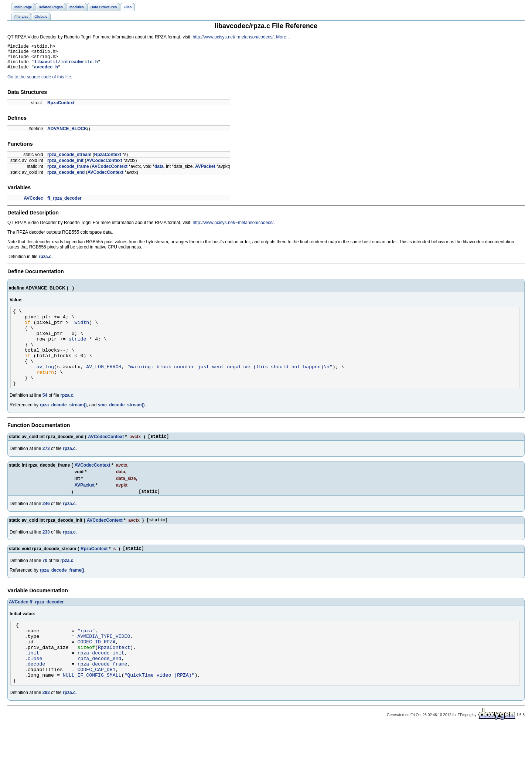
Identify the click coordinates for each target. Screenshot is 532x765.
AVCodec (33, 204)
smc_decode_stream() (121, 426)
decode (37, 698)
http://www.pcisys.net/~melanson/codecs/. (234, 37)
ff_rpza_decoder (64, 204)
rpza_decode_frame (68, 172)
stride (78, 351)
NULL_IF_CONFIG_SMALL (92, 711)
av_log (45, 384)
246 (46, 527)
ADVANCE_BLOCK (67, 134)
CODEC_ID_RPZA (97, 671)
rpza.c (45, 262)
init (34, 685)
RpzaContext (61, 108)
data (159, 172)
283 (46, 730)
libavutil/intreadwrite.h (66, 66)
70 (45, 586)
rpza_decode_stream (69, 160)
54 (45, 416)
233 (46, 556)
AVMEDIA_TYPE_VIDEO (104, 665)
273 (46, 471)
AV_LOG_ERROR (104, 384)
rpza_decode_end (66, 178)
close (35, 691)
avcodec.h (46, 72)
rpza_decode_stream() (63, 426)
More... (283, 37)
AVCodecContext (104, 166)
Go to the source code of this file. (40, 82)
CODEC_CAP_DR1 (97, 705)
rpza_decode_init (65, 166)
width (82, 331)
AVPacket (205, 172)
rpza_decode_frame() (62, 596)
